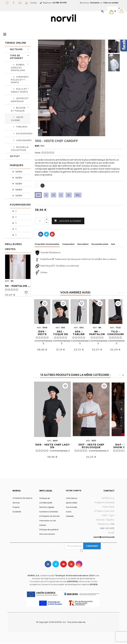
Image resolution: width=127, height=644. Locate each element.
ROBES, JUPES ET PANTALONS (18, 67)
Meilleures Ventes (13, 247)
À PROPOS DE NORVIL (23, 498)
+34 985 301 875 (59, 3)
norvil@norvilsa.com (104, 537)
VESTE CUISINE (17, 119)
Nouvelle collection (20, 149)
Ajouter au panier (68, 221)
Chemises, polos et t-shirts (20, 80)
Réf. (37, 146)
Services (16, 503)
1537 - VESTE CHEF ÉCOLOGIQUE (91, 446)
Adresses (70, 516)
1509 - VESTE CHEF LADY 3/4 (52, 446)
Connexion (95, 3)
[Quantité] (40, 221)
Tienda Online (16, 43)
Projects (16, 507)
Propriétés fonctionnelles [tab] (47, 244)
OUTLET (15, 156)
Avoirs (69, 512)
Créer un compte (111, 3)
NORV (19, 172)
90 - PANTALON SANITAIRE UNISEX (18, 286)
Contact (33, 3)
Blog (89, 622)
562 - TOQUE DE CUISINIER (61, 334)
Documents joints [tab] (100, 244)
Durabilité (17, 512)
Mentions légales (47, 507)
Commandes (72, 507)
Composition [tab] (68, 244)
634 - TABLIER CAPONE (79, 334)
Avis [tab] (113, 244)
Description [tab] (83, 244)
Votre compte (74, 491)
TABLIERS (22, 127)
